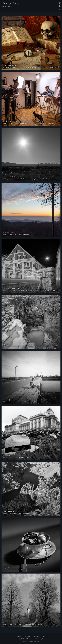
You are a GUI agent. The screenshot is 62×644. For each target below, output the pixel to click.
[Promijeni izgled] (60, 6)
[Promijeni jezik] (60, 3)
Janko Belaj (11, 3)
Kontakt (19, 636)
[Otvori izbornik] (60, 9)
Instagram (36, 636)
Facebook (27, 636)
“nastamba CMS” (32, 641)
